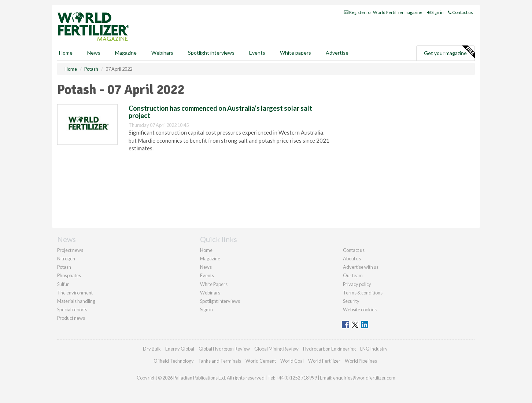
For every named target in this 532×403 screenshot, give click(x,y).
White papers (295, 53)
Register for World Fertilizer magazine (383, 12)
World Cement (261, 361)
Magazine (126, 53)
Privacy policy (357, 284)
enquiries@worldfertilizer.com (364, 378)
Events (257, 53)
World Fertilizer (324, 361)
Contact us (461, 12)
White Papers (214, 284)
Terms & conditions (363, 293)
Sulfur (63, 284)
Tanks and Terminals (220, 361)
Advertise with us (361, 267)
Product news (71, 318)
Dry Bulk (152, 349)
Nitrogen (66, 259)
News (206, 267)
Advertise (337, 53)
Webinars (162, 53)
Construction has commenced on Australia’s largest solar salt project (220, 112)
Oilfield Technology (174, 361)
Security (351, 301)
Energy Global (180, 349)
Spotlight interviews (211, 53)
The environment (75, 293)
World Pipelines (361, 361)
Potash (64, 267)
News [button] (94, 53)
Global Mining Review (276, 349)
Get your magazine (449, 52)
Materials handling (76, 301)
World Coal (292, 361)
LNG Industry (374, 349)
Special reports (72, 309)
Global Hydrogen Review (224, 349)
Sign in (435, 12)
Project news (70, 250)
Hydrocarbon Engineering (329, 349)
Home (66, 53)
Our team (353, 275)
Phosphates (69, 275)
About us (352, 259)
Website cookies (360, 309)
